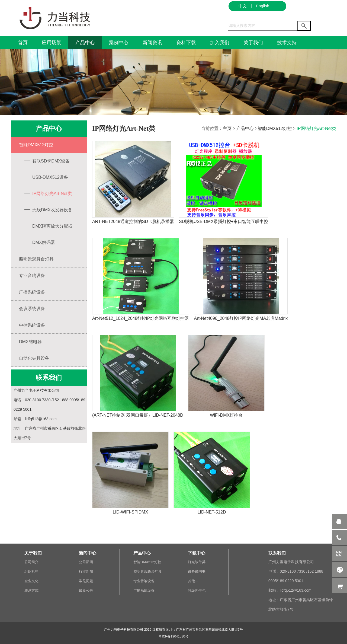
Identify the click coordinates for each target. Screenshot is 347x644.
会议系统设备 (32, 309)
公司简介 (31, 562)
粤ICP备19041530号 (173, 636)
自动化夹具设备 (34, 358)
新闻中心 (88, 553)
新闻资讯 (152, 43)
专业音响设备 (32, 275)
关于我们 (253, 43)
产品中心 (85, 43)
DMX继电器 (30, 342)
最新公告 (86, 590)
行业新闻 (86, 571)
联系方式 (31, 590)
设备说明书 (197, 571)
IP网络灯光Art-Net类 (47, 194)
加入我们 (220, 43)
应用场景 (52, 43)
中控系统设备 (32, 325)
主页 (227, 128)
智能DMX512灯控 (36, 145)
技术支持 (287, 43)
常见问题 (86, 581)
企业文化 (31, 581)
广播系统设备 (32, 292)
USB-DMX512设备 (46, 177)
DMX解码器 (39, 242)
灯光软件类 (197, 562)
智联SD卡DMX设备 (46, 161)
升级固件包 (197, 590)
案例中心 (119, 43)
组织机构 (31, 571)
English (263, 6)
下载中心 (197, 553)
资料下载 (186, 43)
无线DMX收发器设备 (48, 210)
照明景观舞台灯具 (36, 259)
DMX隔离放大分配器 (48, 226)
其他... (193, 581)
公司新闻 (86, 562)
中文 (243, 6)
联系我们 (277, 553)
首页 (23, 43)
